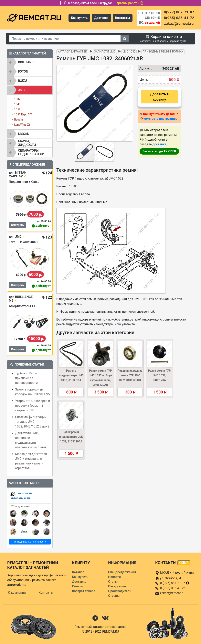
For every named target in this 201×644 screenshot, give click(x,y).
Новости (114, 577)
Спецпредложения (122, 572)
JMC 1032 (129, 52)
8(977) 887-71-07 (179, 12)
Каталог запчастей (72, 52)
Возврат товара (84, 591)
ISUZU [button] (22, 81)
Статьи (113, 582)
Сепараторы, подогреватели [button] (31, 152)
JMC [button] (21, 90)
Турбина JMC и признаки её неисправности (26, 378)
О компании (17, 593)
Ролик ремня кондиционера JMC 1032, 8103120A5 (71, 437)
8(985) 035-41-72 (179, 18)
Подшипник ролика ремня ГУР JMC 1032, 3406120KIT (130, 375)
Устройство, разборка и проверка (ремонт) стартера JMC (33, 406)
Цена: (144, 80)
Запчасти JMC (105, 52)
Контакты (123, 18)
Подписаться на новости (30, 542)
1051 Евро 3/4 (23, 114)
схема (184, 563)
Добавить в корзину (159, 97)
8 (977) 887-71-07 (175, 583)
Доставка (101, 18)
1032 (17, 99)
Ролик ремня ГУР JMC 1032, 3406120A (159, 375)
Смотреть (17, 225)
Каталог (78, 572)
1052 (17, 109)
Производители (120, 591)
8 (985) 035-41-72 (173, 588)
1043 (17, 104)
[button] (129, 103)
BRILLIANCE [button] (27, 62)
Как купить (79, 18)
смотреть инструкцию (161, 119)
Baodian (19, 120)
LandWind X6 (22, 125)
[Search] (65, 39)
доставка (159, 144)
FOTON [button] (23, 71)
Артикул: (144, 69)
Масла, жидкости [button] (27, 143)
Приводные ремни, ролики (163, 52)
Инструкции (117, 586)
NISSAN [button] (24, 134)
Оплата (77, 586)
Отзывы (114, 596)
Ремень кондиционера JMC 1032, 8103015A (71, 375)
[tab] (30, 62)
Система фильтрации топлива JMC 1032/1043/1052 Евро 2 (32, 422)
